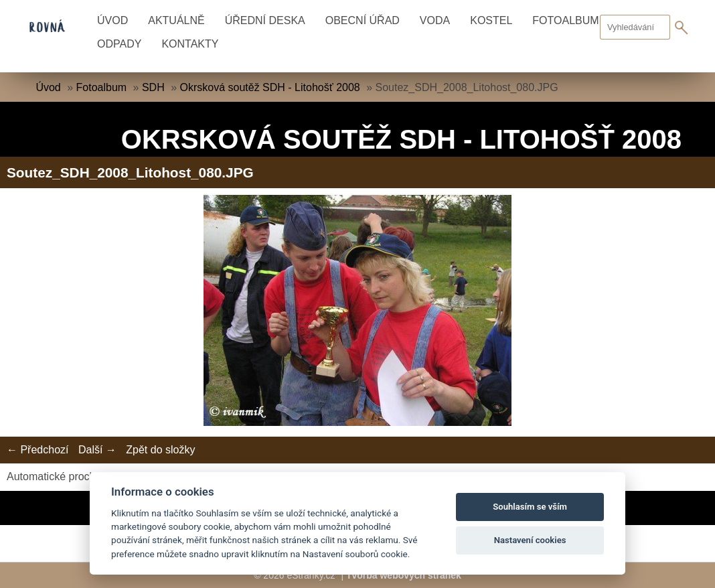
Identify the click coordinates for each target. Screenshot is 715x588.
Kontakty (190, 44)
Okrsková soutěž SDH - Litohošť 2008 (270, 87)
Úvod (112, 20)
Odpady (119, 44)
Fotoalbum (102, 87)
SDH (153, 87)
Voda (435, 20)
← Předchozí (37, 450)
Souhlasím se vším (530, 507)
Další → (97, 450)
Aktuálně (176, 20)
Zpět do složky (160, 450)
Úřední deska (265, 20)
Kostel (491, 20)
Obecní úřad (363, 20)
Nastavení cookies (530, 540)
